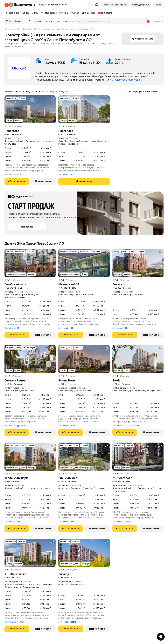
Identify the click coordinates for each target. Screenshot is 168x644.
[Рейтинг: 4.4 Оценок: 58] (138, 376)
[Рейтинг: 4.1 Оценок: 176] (30, 570)
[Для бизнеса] (89, 13)
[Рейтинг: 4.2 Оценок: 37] (30, 376)
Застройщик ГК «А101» (123, 522)
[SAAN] (138, 359)
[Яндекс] (7, 5)
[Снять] (35, 13)
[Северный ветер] (30, 359)
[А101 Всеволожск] (30, 553)
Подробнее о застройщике (128, 80)
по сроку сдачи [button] (50, 92)
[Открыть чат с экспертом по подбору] (161, 637)
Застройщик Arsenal (67, 622)
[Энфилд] (84, 553)
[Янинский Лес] (84, 457)
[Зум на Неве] (84, 359)
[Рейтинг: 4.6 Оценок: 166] (30, 280)
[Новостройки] (12, 13)
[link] (158, 5)
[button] (97, 5)
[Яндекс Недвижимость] (22, 5)
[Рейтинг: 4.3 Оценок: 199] (84, 127)
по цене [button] (63, 92)
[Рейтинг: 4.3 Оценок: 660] (84, 474)
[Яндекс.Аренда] (105, 13)
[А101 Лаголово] (138, 457)
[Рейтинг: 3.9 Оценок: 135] (138, 474)
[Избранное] (90, 5)
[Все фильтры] (29, 21)
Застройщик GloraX (13, 174)
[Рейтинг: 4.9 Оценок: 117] (138, 280)
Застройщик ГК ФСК (68, 425)
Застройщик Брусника (15, 425)
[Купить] (25, 13)
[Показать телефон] (17, 181)
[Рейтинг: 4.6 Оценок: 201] (30, 127)
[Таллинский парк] (30, 457)
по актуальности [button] (31, 92)
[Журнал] (75, 13)
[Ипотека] (64, 13)
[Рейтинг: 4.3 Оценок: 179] (84, 376)
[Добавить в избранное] (52, 99)
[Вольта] (138, 263)
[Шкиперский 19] (84, 263)
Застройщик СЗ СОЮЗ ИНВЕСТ (127, 425)
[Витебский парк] (30, 263)
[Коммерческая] (49, 13)
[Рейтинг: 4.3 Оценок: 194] (84, 280)
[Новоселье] (30, 109)
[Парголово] (84, 109)
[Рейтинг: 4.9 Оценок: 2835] (84, 570)
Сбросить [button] (158, 21)
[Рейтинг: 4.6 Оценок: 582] (30, 474)
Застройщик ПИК (12, 328)
